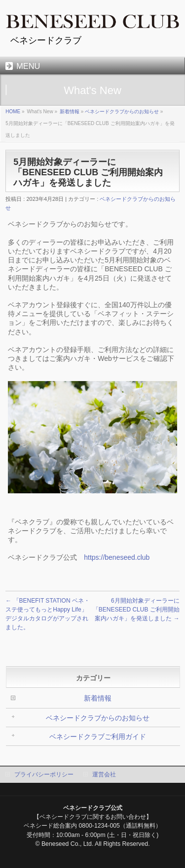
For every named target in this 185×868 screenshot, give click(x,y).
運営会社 (104, 774)
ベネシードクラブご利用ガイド (98, 737)
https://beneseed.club (117, 557)
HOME (13, 112)
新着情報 (70, 112)
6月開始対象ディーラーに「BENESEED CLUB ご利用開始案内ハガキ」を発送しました (136, 610)
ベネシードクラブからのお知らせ (122, 112)
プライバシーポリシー (44, 774)
